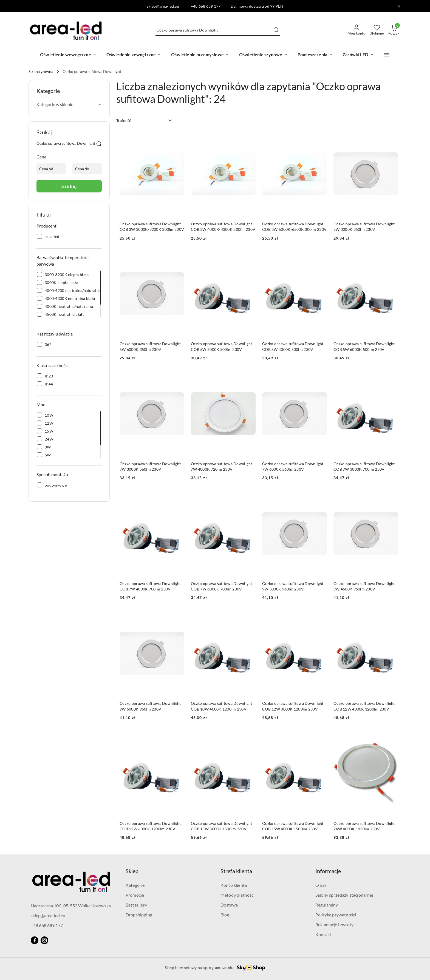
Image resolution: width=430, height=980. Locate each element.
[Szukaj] (99, 144)
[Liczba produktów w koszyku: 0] (394, 30)
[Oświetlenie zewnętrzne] (134, 55)
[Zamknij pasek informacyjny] (399, 6)
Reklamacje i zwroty (334, 924)
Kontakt (323, 934)
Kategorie (135, 885)
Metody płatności (238, 895)
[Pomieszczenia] (315, 55)
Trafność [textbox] (124, 120)
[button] (387, 55)
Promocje (135, 895)
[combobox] (145, 121)
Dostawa (229, 905)
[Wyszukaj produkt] (218, 30)
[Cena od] (51, 169)
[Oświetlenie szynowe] (263, 55)
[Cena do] (87, 169)
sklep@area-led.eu (48, 915)
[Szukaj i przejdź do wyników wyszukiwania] (276, 30)
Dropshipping (139, 915)
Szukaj (69, 186)
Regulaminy (327, 905)
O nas (321, 885)
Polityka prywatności (336, 915)
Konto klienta (234, 885)
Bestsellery (136, 905)
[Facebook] (35, 940)
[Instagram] (44, 940)
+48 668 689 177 (47, 925)
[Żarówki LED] (358, 55)
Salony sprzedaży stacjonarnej (344, 895)
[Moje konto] (357, 30)
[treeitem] (69, 104)
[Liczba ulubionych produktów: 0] (377, 30)
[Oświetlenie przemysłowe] (200, 55)
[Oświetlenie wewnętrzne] (68, 55)
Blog (225, 915)
